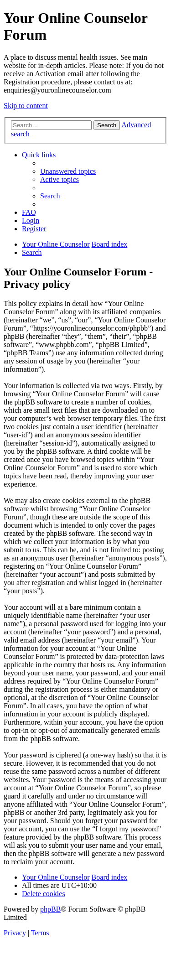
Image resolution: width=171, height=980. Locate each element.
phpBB (50, 909)
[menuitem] (68, 171)
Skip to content (26, 106)
